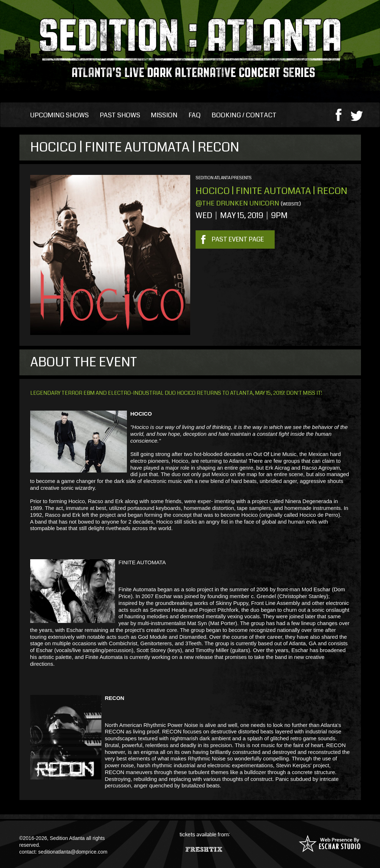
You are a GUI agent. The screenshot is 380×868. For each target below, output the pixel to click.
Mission (164, 115)
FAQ (194, 115)
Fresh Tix (205, 848)
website (291, 204)
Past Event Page (238, 239)
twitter (357, 114)
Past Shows (120, 115)
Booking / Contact (244, 115)
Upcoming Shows (59, 115)
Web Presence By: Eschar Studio (330, 844)
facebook (338, 114)
